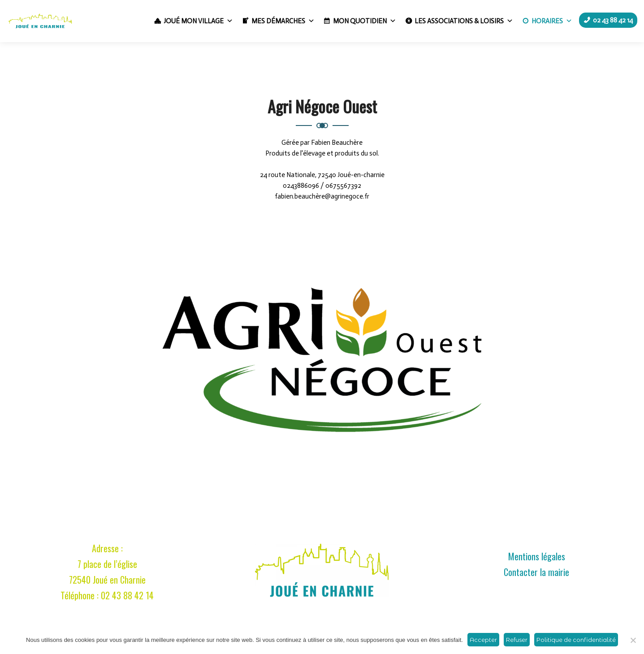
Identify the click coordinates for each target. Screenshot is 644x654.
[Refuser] (633, 640)
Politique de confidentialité (576, 640)
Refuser (517, 640)
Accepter (483, 640)
